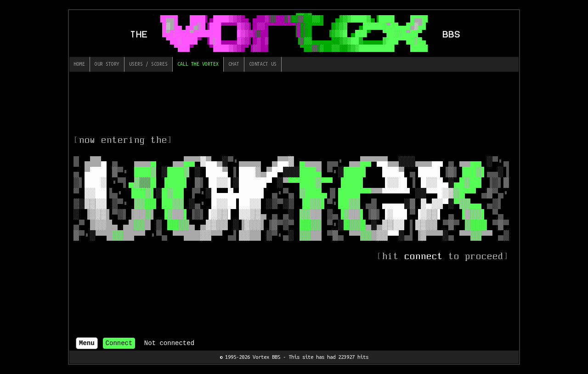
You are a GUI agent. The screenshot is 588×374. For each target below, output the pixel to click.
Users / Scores (148, 64)
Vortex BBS (266, 357)
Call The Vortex (198, 64)
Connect (119, 343)
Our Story (107, 64)
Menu (87, 343)
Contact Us (263, 64)
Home (79, 64)
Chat (234, 64)
